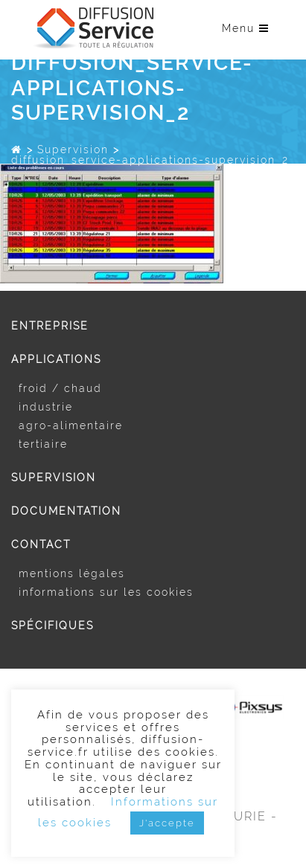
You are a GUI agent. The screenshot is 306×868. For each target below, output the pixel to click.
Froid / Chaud (60, 388)
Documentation (66, 511)
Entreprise (50, 326)
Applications (56, 359)
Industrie (46, 407)
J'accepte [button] (167, 823)
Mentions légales (72, 573)
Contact (41, 544)
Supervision (73, 150)
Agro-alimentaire (71, 425)
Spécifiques (52, 626)
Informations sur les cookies (106, 592)
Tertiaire (43, 444)
